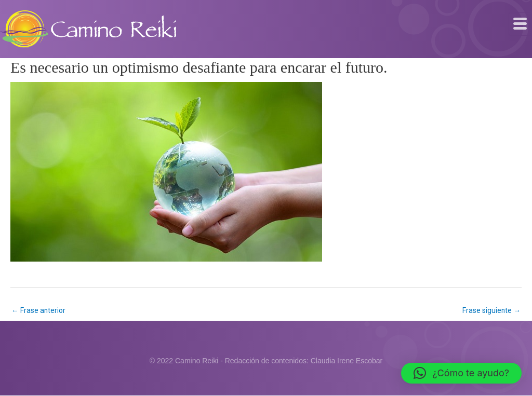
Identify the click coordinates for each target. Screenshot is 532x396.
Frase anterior (39, 310)
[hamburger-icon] (520, 24)
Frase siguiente (491, 310)
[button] (461, 373)
